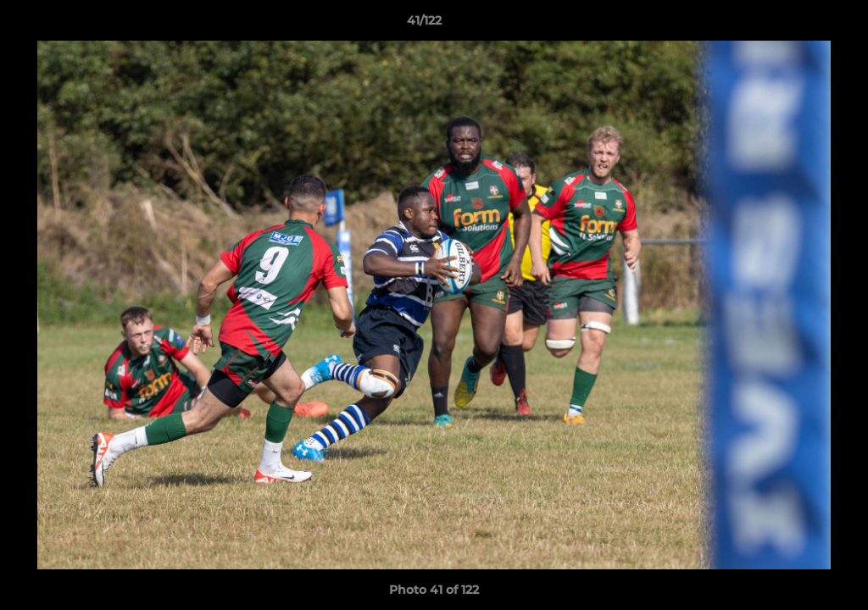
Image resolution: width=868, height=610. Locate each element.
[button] (797, 25)
